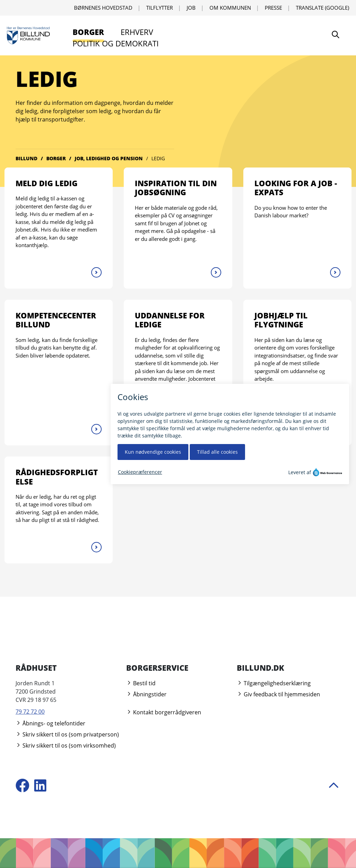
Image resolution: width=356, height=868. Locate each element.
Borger (88, 32)
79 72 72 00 (30, 712)
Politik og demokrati (116, 43)
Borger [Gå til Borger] (56, 158)
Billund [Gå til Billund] (26, 158)
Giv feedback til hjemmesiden (278, 694)
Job (191, 8)
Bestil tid (141, 683)
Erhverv (137, 32)
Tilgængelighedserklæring (274, 683)
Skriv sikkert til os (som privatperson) (67, 734)
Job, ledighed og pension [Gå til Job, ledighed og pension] (109, 158)
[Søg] (336, 35)
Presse (273, 8)
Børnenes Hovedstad (103, 8)
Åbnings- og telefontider (50, 723)
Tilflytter (160, 8)
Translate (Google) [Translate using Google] (322, 8)
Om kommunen (230, 8)
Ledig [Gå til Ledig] (158, 158)
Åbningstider (146, 694)
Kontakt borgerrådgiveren (164, 712)
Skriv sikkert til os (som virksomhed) (66, 745)
